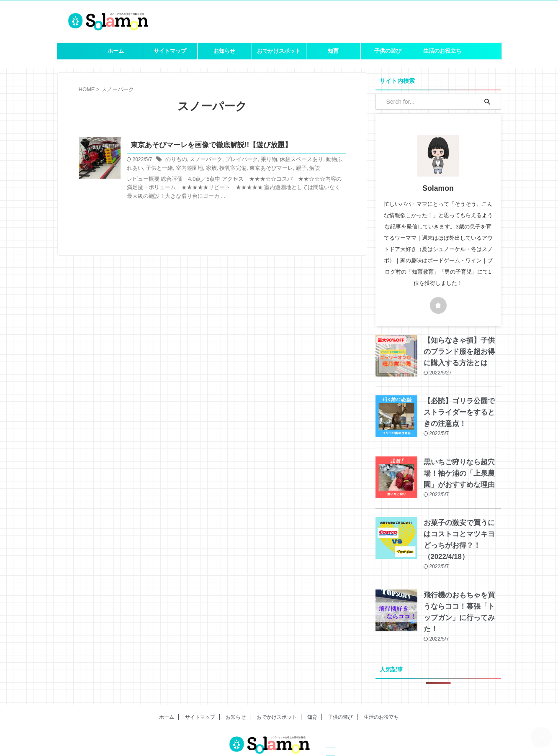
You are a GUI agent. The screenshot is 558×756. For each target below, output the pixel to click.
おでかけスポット (279, 51)
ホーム (116, 51)
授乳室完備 (216, 169)
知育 (333, 51)
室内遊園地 (175, 169)
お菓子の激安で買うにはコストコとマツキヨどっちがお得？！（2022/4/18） (462, 533)
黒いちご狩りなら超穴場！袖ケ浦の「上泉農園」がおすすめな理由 (462, 472)
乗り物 (262, 160)
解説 (292, 169)
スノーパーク (203, 160)
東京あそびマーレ (251, 169)
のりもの (175, 160)
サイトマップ (170, 51)
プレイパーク (236, 160)
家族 (195, 169)
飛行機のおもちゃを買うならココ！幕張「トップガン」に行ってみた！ (462, 593)
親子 (279, 169)
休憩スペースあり (292, 160)
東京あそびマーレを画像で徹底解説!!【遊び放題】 (207, 145)
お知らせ (224, 51)
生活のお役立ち (442, 51)
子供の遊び (388, 51)
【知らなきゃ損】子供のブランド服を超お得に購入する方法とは (462, 352)
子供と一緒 (147, 169)
